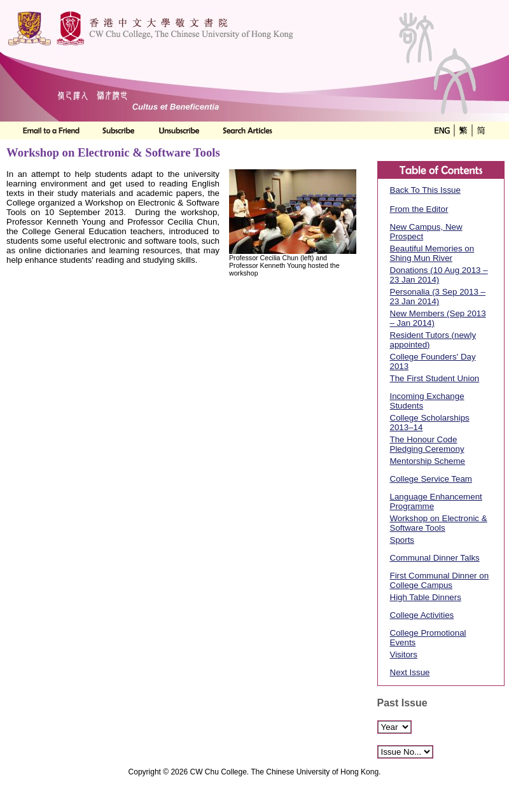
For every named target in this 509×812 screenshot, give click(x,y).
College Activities (422, 615)
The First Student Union (435, 378)
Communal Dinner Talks (435, 558)
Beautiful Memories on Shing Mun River (432, 253)
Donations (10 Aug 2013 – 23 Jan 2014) (439, 275)
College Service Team (431, 479)
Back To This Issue (425, 190)
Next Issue (410, 672)
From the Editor (419, 209)
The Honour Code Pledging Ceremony (427, 444)
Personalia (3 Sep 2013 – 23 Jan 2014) (438, 297)
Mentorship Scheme (428, 461)
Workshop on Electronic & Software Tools (439, 523)
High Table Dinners (426, 597)
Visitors (404, 654)
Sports (402, 540)
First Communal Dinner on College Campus (440, 580)
